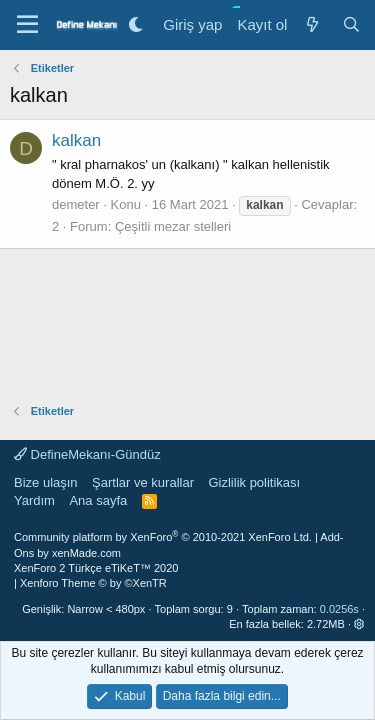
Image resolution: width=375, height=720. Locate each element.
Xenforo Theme (93, 583)
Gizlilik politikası (254, 482)
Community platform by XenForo (163, 537)
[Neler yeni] (311, 24)
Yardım (34, 500)
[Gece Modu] (135, 24)
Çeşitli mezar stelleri (173, 226)
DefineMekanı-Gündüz (87, 454)
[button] (359, 624)
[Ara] (351, 24)
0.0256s (339, 609)
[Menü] (27, 25)
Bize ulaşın (46, 482)
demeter (76, 204)
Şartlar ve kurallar (143, 482)
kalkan (76, 140)
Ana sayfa (98, 500)
